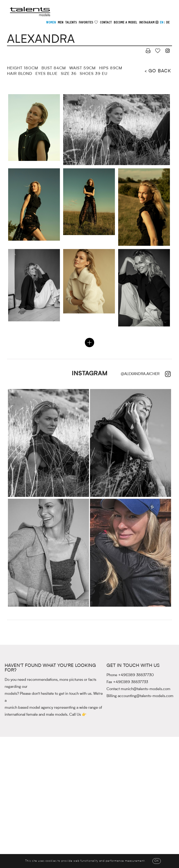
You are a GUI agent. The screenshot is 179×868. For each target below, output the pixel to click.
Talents (71, 23)
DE (168, 23)
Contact (106, 23)
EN (162, 23)
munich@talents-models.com (146, 689)
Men (61, 23)
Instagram (149, 23)
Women (51, 23)
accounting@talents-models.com (146, 696)
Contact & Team (29, 852)
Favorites (86, 23)
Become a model (126, 23)
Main (64, 852)
